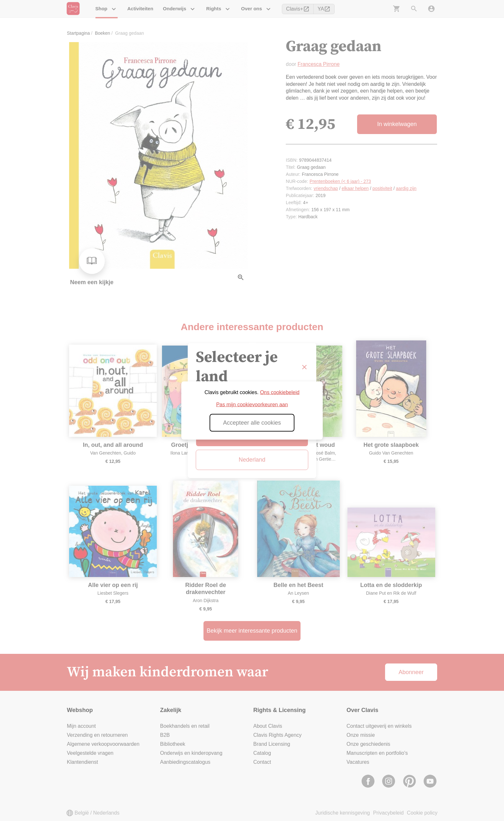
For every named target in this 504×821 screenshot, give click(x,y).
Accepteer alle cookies (252, 423)
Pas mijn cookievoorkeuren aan (252, 405)
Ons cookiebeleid (280, 392)
